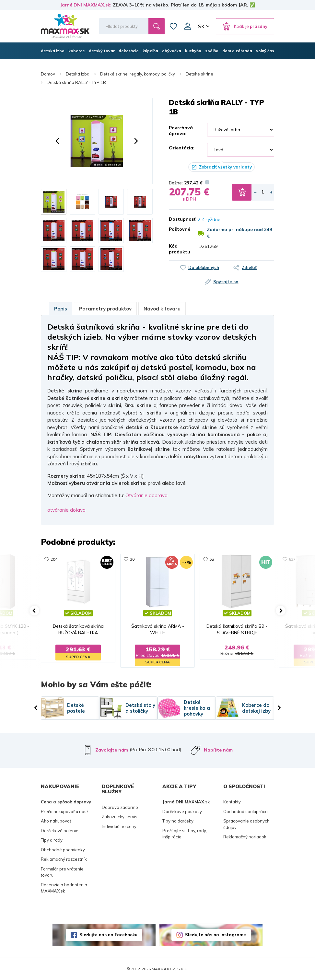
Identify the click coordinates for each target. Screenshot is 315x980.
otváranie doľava (66, 510)
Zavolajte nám (112, 750)
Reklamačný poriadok (245, 837)
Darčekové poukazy (182, 811)
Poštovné (178, 229)
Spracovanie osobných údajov (246, 824)
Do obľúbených (204, 267)
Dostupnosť (178, 219)
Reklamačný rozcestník (64, 859)
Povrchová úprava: (181, 131)
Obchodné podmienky (63, 850)
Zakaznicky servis (120, 817)
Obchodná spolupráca (245, 811)
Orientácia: (182, 148)
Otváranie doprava (146, 495)
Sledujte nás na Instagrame (216, 935)
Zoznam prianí (173, 26)
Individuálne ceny (119, 826)
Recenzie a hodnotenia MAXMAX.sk (64, 888)
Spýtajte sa (226, 282)
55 (212, 559)
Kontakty (232, 802)
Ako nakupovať (56, 821)
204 (54, 559)
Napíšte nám (218, 750)
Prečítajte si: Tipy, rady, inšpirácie (185, 834)
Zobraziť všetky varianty (225, 167)
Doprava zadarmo (120, 807)
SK (201, 26)
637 (292, 559)
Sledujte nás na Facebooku (108, 935)
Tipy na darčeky (178, 821)
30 (132, 559)
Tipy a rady (52, 840)
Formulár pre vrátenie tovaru (62, 872)
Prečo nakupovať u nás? (64, 811)
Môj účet (188, 26)
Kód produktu (178, 249)
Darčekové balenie (60, 831)
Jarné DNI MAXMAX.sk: (86, 5)
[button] (57, 141)
